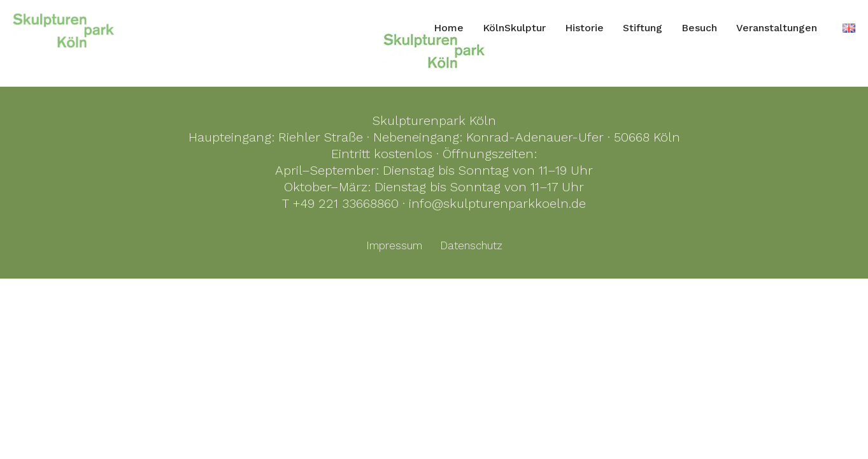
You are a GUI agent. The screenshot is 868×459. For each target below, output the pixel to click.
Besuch (699, 28)
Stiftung (643, 28)
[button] (28, 431)
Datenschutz (471, 245)
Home (449, 28)
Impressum (394, 245)
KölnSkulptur (514, 28)
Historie (584, 28)
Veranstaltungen (777, 28)
